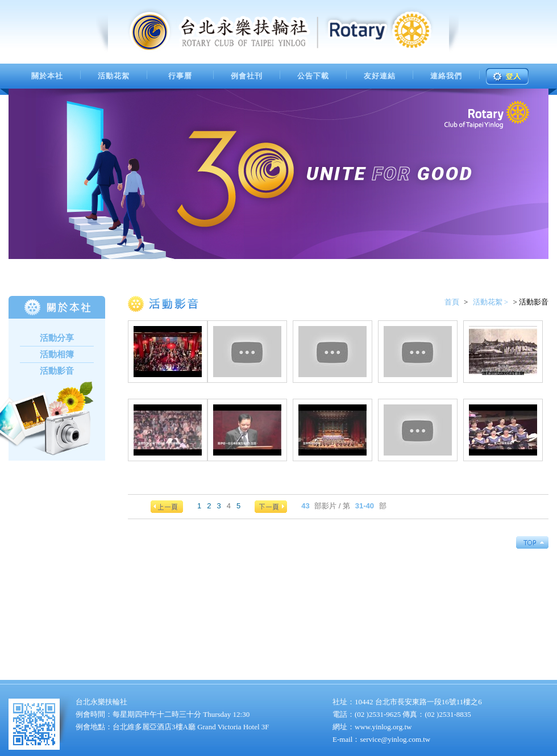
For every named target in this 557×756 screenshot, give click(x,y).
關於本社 (47, 76)
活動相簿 (57, 354)
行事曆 (180, 76)
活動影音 (57, 371)
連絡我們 (446, 76)
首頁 (452, 302)
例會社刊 (247, 76)
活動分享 (57, 338)
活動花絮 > (491, 302)
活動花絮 (114, 76)
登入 (507, 76)
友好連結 (380, 76)
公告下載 (313, 76)
